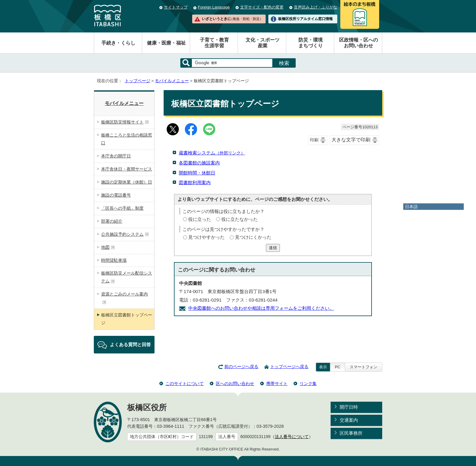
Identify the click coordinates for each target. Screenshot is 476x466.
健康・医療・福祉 (166, 43)
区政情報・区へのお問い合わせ (359, 43)
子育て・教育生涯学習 (214, 43)
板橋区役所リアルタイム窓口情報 (305, 19)
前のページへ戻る (241, 367)
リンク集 (308, 383)
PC (338, 367)
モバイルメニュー (172, 81)
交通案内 (349, 420)
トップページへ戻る (289, 367)
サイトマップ (176, 7)
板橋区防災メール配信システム (127, 277)
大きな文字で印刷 (351, 140)
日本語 (411, 207)
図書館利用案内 (195, 182)
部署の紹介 (112, 221)
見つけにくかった (253, 237)
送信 (273, 248)
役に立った (200, 219)
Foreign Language (214, 7)
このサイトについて (185, 383)
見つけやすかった (206, 237)
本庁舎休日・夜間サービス (127, 169)
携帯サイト (277, 383)
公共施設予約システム (125, 234)
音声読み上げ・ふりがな (316, 7)
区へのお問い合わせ (235, 383)
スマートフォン (364, 367)
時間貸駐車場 (114, 260)
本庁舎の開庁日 (116, 156)
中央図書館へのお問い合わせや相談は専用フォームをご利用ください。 (261, 308)
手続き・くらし (118, 43)
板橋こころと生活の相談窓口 (127, 139)
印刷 (314, 140)
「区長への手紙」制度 (122, 208)
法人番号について (292, 437)
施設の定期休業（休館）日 (127, 182)
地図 (108, 247)
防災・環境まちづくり (311, 43)
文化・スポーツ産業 (263, 43)
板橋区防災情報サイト (125, 122)
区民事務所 (351, 433)
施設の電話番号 (116, 195)
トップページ (138, 81)
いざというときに (232, 19)
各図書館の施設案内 (199, 163)
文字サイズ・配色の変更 (262, 7)
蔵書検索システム (212, 153)
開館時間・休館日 (197, 173)
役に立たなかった (240, 219)
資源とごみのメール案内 (124, 298)
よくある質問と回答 (130, 344)
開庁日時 (349, 407)
